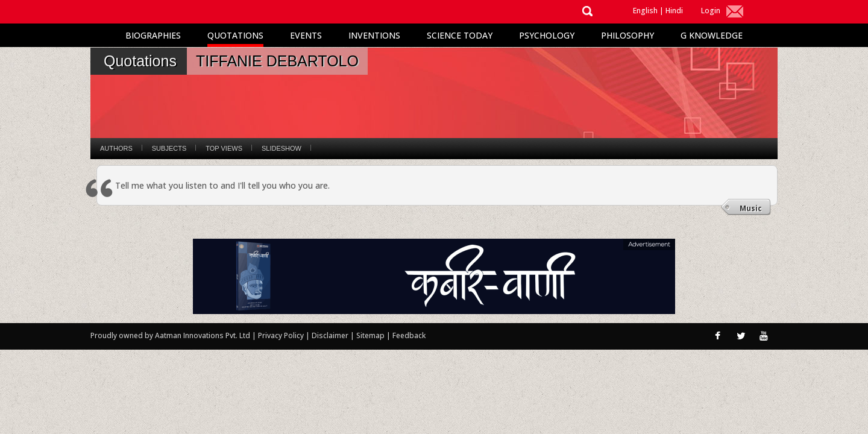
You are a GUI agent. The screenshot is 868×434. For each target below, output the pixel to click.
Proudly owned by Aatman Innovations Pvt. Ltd (170, 335)
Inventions (374, 35)
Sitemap (371, 335)
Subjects (169, 148)
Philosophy (627, 35)
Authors (116, 148)
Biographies (153, 35)
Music (751, 208)
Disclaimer (330, 335)
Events (306, 35)
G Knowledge (712, 35)
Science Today (460, 35)
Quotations (235, 35)
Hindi (674, 11)
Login (711, 11)
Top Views (224, 148)
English (645, 11)
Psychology (547, 35)
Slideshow (281, 148)
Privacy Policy (282, 335)
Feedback (409, 335)
